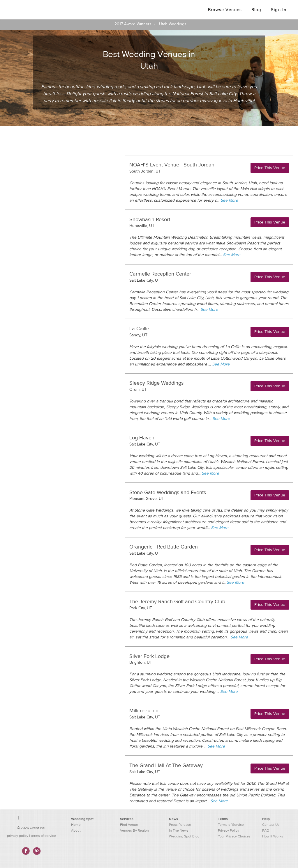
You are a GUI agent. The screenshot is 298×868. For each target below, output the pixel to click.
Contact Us (271, 825)
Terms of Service (231, 825)
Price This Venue (270, 168)
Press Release (180, 825)
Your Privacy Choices (234, 836)
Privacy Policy (229, 830)
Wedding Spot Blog (184, 836)
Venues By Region (134, 830)
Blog (256, 10)
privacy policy (18, 836)
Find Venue (129, 825)
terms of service (43, 836)
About (76, 830)
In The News (179, 830)
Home (76, 825)
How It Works (273, 836)
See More (229, 200)
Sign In (279, 10)
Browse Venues (225, 10)
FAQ (266, 830)
